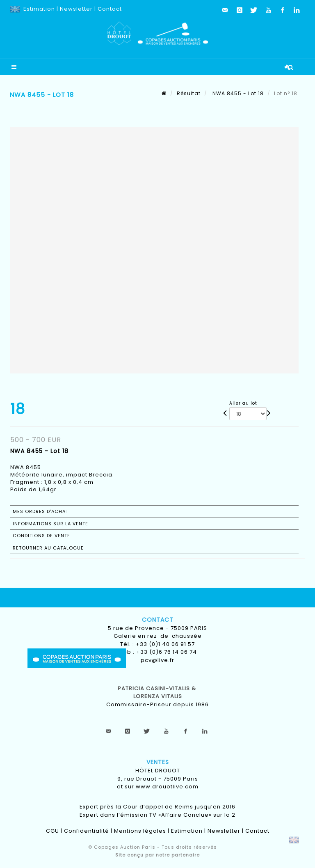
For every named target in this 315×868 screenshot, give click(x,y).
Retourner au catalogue (48, 548)
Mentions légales (140, 831)
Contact (110, 9)
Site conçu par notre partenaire (157, 855)
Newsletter (76, 9)
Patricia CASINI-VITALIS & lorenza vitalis (158, 693)
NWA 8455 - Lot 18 (237, 93)
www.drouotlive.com (167, 787)
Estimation (39, 9)
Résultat (189, 93)
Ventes (158, 762)
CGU (52, 831)
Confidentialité (87, 831)
